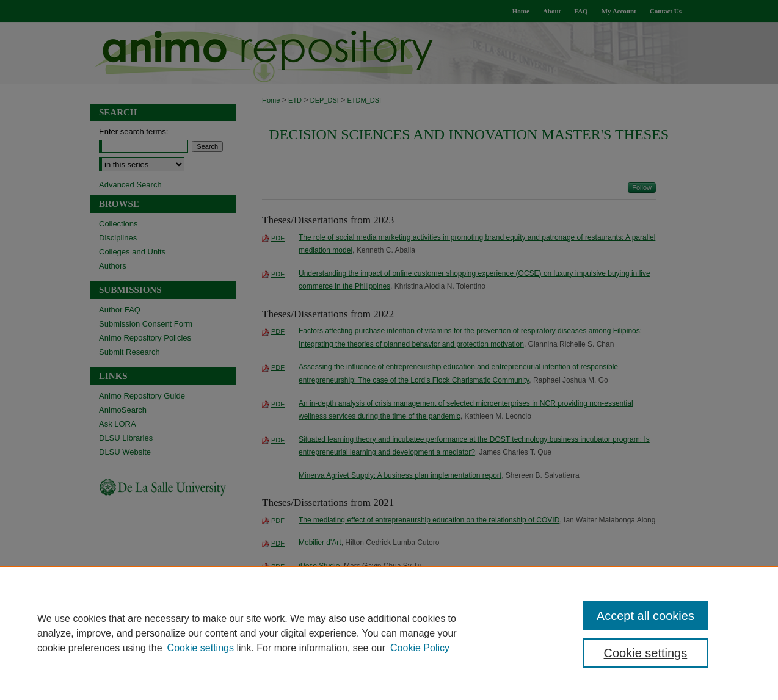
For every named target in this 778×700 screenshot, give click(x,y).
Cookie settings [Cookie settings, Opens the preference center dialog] (646, 653)
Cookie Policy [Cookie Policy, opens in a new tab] (420, 648)
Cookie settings (201, 648)
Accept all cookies (645, 616)
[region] (389, 633)
